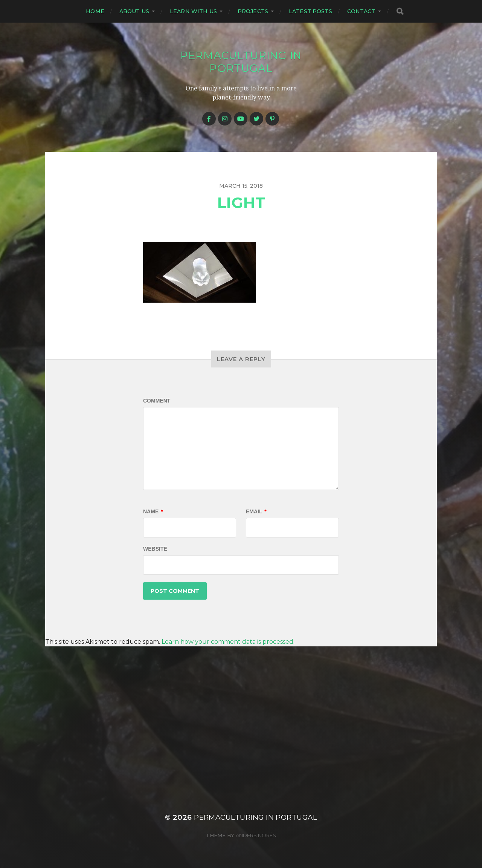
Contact (361, 11)
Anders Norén (256, 835)
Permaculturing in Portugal (241, 62)
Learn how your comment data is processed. (228, 642)
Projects (253, 11)
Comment (157, 401)
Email (256, 511)
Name (153, 511)
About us (134, 11)
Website (155, 549)
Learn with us (193, 11)
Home (95, 11)
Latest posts (310, 11)
